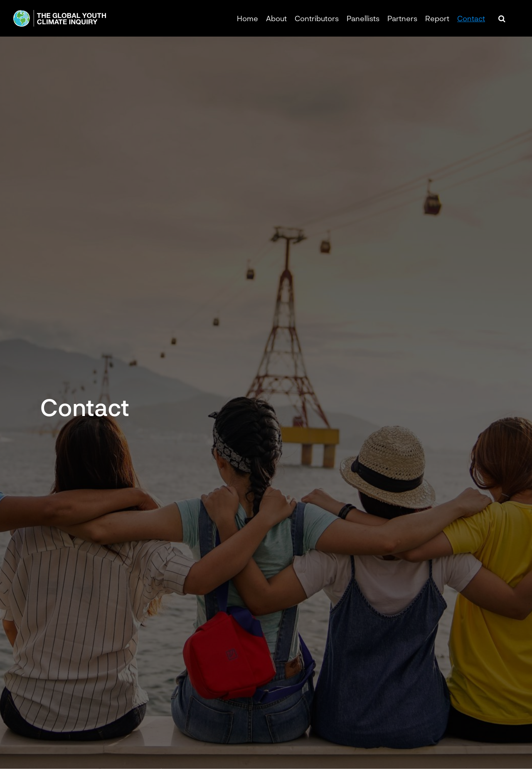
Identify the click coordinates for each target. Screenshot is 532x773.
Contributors (317, 18)
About (276, 18)
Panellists (363, 18)
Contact (471, 18)
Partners (402, 18)
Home (248, 18)
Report (437, 18)
